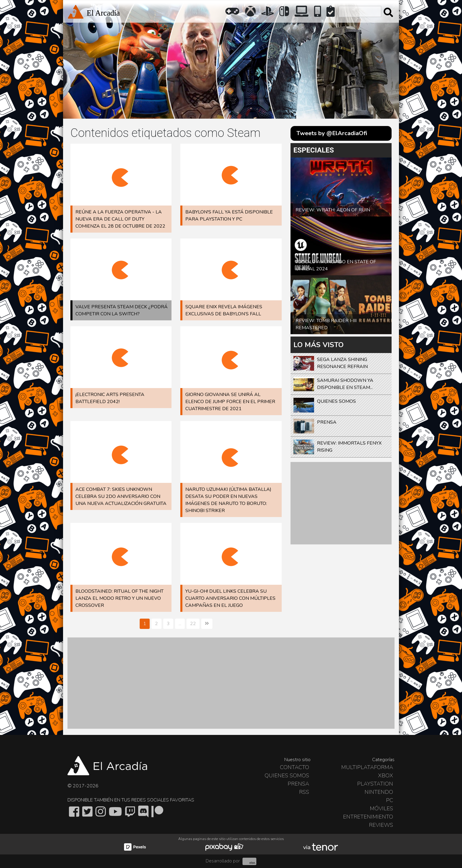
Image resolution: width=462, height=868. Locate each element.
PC (390, 800)
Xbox (386, 776)
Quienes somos (287, 776)
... (180, 624)
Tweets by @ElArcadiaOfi (332, 133)
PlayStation (375, 784)
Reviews (381, 825)
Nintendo (379, 792)
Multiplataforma (367, 767)
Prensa (298, 784)
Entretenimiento (368, 817)
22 (193, 624)
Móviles (381, 809)
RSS (304, 792)
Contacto (294, 767)
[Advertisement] (341, 503)
